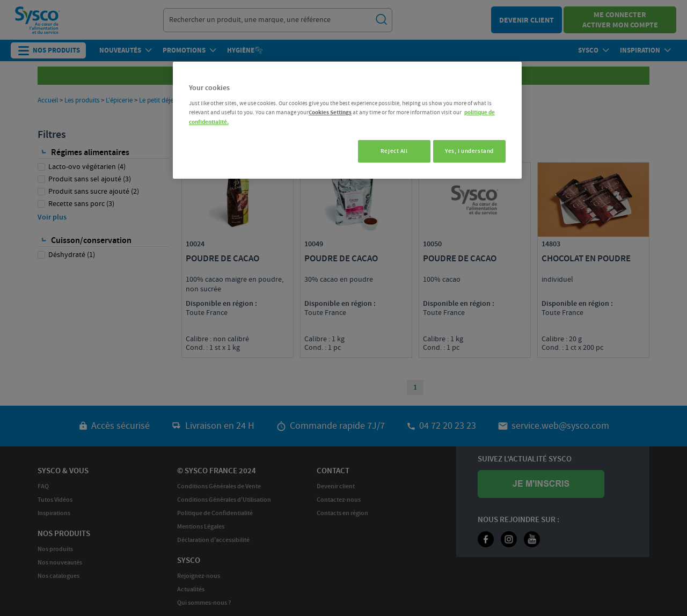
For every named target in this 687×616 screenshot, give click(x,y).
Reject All (389, 151)
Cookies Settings (330, 112)
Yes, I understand (469, 151)
